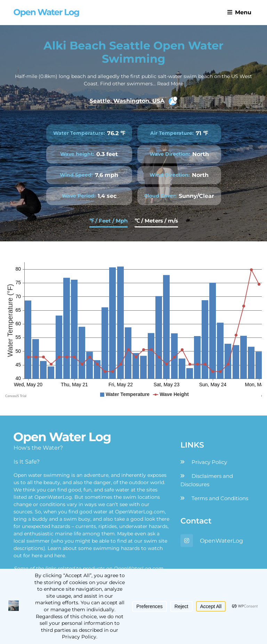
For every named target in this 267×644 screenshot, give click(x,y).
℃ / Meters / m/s (156, 221)
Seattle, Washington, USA (134, 101)
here (37, 556)
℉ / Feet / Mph (108, 221)
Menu (239, 12)
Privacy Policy (209, 462)
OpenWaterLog (221, 541)
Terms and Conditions (220, 498)
